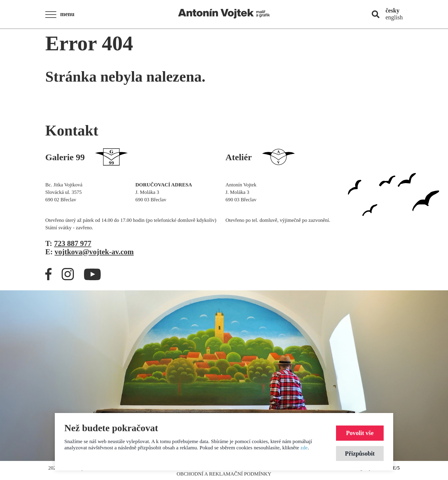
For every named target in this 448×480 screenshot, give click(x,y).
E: (90, 252)
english (394, 17)
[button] (62, 15)
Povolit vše (359, 432)
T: (68, 243)
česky (392, 10)
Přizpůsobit (359, 453)
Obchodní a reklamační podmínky (224, 474)
